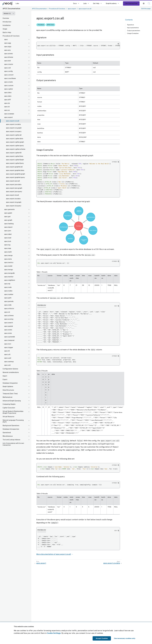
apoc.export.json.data (14, 185)
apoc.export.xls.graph (14, 202)
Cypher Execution (9, 408)
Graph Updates (8, 386)
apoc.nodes (8, 291)
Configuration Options (10, 369)
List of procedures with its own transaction (13, 444)
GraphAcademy (111, 3)
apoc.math (8, 252)
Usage (5, 29)
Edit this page (146, 9)
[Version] (9, 13)
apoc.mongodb (9, 273)
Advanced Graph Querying (12, 401)
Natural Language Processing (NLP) (13, 421)
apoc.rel (7, 312)
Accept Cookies (102, 638)
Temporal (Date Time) (10, 394)
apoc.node (8, 287)
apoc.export (9, 117)
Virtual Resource (8, 417)
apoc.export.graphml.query (15, 177)
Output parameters (134, 31)
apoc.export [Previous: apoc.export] (41, 563)
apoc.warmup (9, 362)
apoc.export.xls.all (12, 195)
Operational (7, 433)
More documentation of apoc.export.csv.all (54, 554)
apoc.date (8, 96)
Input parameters (133, 28)
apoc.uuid (8, 358)
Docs (75, 3)
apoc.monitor (9, 277)
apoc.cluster (9, 64)
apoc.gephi (8, 213)
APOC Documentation (39, 9)
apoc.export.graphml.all (14, 167)
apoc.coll (8, 68)
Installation (7, 25)
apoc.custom (9, 86)
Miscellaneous (8, 436)
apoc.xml (7, 365)
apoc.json (8, 231)
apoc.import (8, 227)
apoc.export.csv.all (13, 121)
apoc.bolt (8, 61)
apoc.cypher (9, 89)
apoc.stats (8, 333)
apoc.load (8, 238)
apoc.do (7, 103)
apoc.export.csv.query (14, 131)
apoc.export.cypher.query (15, 146)
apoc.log (7, 245)
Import (5, 376)
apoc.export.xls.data (13, 199)
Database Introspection (11, 429)
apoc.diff (8, 100)
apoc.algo (8, 47)
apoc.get (7, 217)
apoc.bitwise (9, 57)
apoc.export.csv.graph (14, 128)
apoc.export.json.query (14, 192)
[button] (149, 3)
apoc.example (9, 114)
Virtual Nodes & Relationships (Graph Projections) (13, 412)
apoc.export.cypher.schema (16, 149)
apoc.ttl (7, 351)
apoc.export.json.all (13, 181)
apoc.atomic (9, 54)
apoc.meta (8, 259)
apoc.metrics (9, 262)
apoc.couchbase (10, 78)
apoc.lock (8, 241)
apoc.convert (9, 75)
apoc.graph (8, 220)
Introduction (7, 22)
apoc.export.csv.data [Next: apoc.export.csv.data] (112, 563)
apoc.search (9, 323)
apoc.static (8, 330)
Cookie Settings (54, 633)
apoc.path (8, 298)
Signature (131, 25)
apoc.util (7, 354)
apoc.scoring (9, 319)
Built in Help (7, 32)
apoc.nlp (7, 284)
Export (5, 379)
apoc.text (8, 344)
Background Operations (11, 426)
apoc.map (8, 248)
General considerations (11, 372)
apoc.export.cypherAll (14, 153)
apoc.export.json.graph (14, 188)
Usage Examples (133, 33)
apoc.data (8, 93)
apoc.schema (9, 316)
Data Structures (8, 390)
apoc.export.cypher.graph (15, 142)
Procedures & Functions (11, 36)
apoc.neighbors (10, 280)
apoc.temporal (9, 340)
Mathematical (7, 397)
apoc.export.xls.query (14, 206)
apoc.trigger (9, 347)
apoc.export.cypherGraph (15, 160)
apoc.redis (8, 305)
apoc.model (8, 266)
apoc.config (8, 71)
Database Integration (10, 383)
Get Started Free (131, 3)
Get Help (96, 3)
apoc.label (8, 234)
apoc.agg (8, 43)
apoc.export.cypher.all (14, 135)
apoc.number (9, 294)
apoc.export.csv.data (13, 124)
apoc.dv (7, 107)
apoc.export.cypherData (15, 156)
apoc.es (7, 110)
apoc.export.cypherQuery (15, 163)
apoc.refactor (9, 309)
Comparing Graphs (9, 404)
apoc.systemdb (10, 337)
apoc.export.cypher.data (15, 139)
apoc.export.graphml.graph (16, 174)
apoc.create (9, 82)
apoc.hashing (9, 224)
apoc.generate (9, 209)
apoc (6, 39)
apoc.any (7, 50)
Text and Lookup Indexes (11, 440)
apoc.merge (8, 255)
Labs (17, 3)
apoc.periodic (9, 301)
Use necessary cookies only (125, 638)
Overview (6, 18)
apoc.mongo (9, 270)
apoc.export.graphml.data (15, 170)
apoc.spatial (9, 326)
